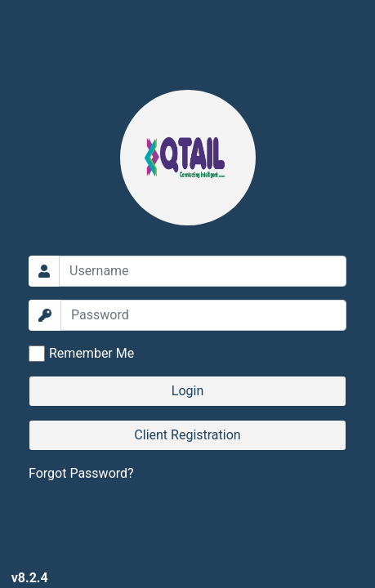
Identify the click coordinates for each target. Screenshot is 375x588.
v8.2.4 (30, 578)
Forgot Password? (81, 473)
